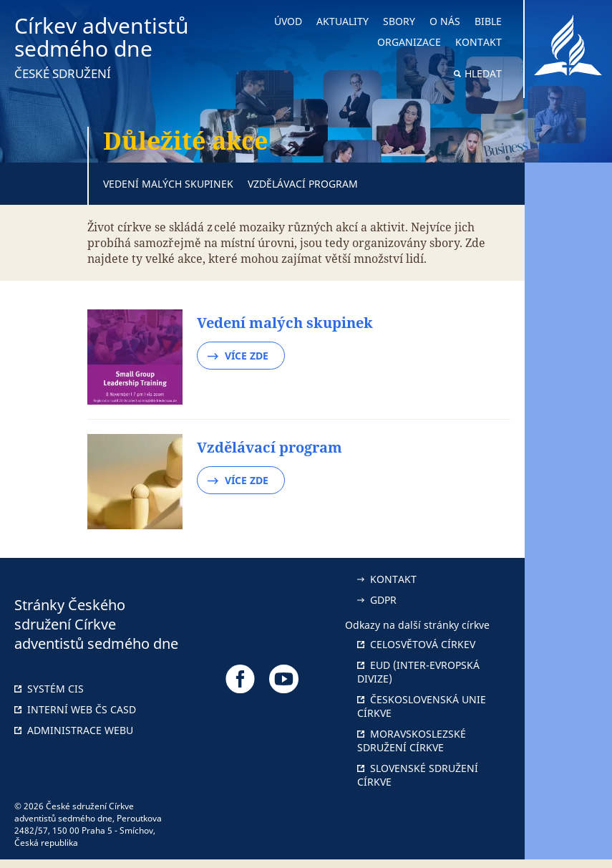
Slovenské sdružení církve (418, 775)
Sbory (399, 21)
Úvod (288, 21)
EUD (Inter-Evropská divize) (418, 672)
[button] (568, 434)
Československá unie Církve (422, 706)
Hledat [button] (483, 73)
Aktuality (343, 21)
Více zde (238, 356)
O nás (445, 21)
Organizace (409, 42)
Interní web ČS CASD (75, 709)
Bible (488, 21)
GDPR (377, 600)
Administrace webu (74, 730)
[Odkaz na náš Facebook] (240, 679)
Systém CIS (49, 689)
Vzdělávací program (303, 184)
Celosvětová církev (416, 644)
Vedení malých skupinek (168, 184)
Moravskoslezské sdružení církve (412, 741)
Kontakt (479, 42)
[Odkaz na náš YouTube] (284, 679)
